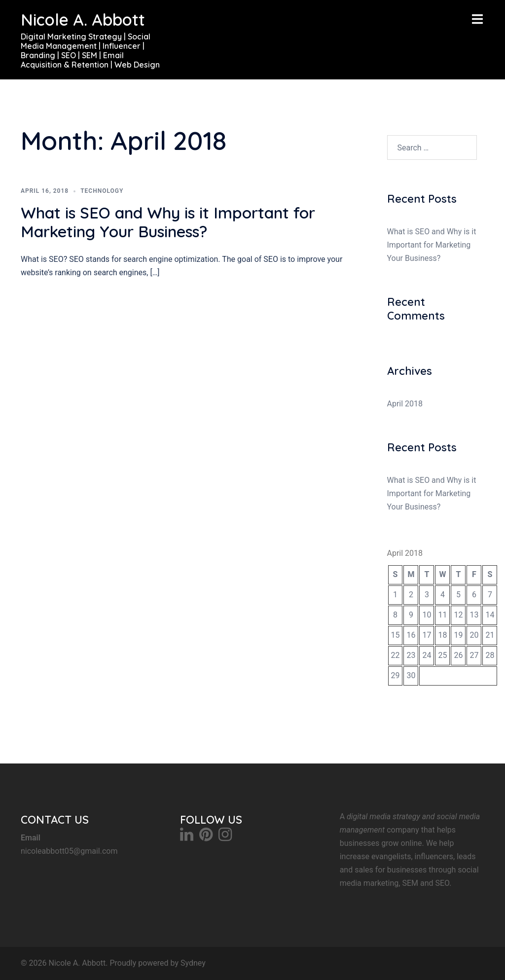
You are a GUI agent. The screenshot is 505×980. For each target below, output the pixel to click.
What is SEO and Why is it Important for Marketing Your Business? (168, 222)
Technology (102, 191)
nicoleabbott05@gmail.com (69, 851)
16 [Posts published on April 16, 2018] (411, 635)
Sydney (193, 963)
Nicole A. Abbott (83, 19)
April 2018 (405, 404)
